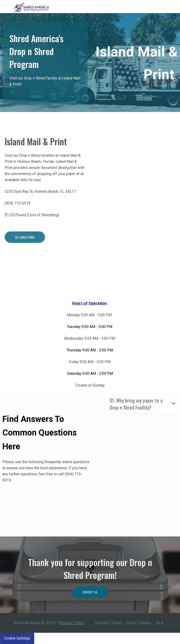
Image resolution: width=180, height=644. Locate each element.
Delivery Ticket (109, 623)
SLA (160, 623)
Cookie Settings (17, 638)
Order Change (139, 623)
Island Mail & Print (36, 164)
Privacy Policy (72, 623)
